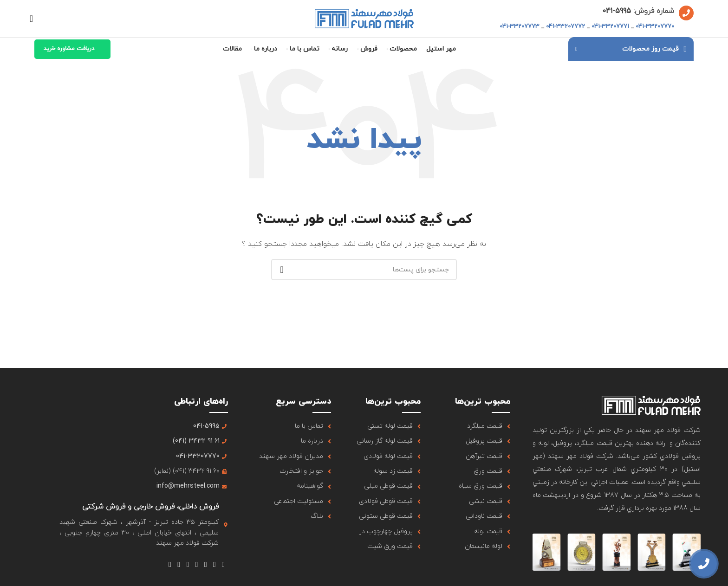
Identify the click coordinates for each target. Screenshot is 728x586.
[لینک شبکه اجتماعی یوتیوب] (197, 565)
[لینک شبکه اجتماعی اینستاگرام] (205, 565)
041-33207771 (610, 26)
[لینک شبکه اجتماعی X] (214, 565)
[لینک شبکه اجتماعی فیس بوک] (223, 565)
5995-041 (617, 11)
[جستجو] (34, 19)
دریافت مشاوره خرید (69, 49)
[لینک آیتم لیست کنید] (477, 426)
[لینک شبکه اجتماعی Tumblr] (188, 565)
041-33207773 (520, 26)
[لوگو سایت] (364, 18)
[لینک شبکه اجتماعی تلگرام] (170, 565)
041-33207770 (655, 26)
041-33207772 (565, 26)
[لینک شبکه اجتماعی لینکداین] (179, 565)
